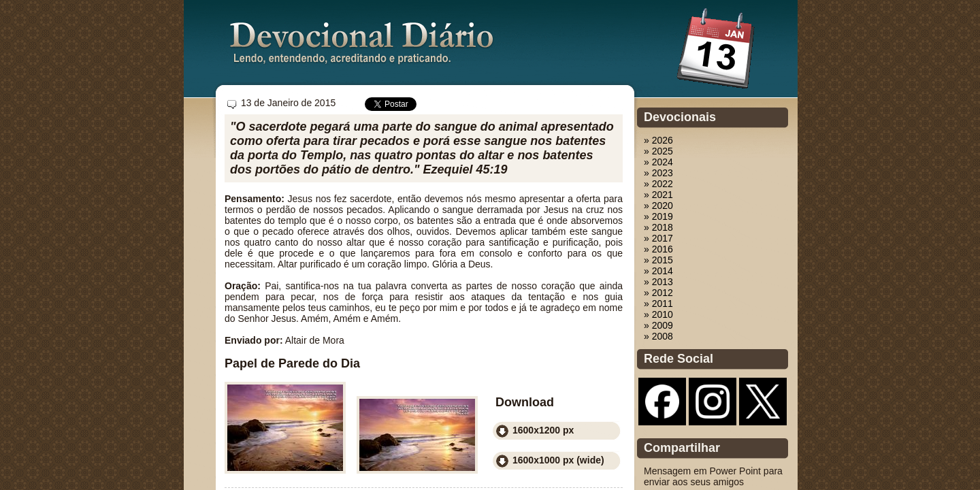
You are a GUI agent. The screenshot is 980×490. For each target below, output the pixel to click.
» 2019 (658, 216)
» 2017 (658, 238)
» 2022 (658, 184)
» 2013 (658, 282)
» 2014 (658, 271)
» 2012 (658, 293)
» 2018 (658, 227)
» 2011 (658, 304)
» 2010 (658, 314)
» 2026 (658, 140)
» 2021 (658, 195)
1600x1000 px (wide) (558, 460)
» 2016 (658, 249)
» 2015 (658, 260)
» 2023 (658, 173)
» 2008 (658, 336)
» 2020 (658, 206)
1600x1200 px (543, 430)
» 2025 (658, 151)
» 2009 (658, 325)
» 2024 (658, 162)
